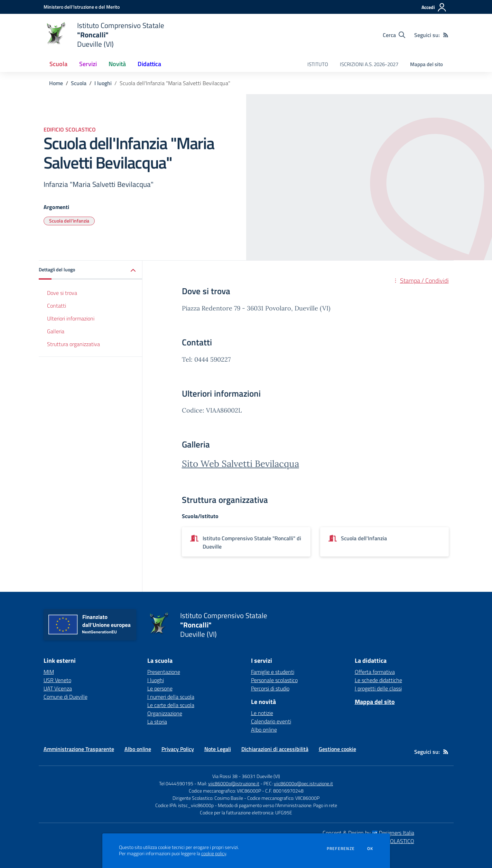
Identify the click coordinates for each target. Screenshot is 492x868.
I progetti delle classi (378, 688)
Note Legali (218, 749)
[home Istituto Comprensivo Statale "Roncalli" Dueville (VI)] (104, 35)
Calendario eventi (271, 721)
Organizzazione (165, 713)
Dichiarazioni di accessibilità (275, 749)
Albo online (264, 730)
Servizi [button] (88, 64)
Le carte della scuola (171, 705)
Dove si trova (62, 293)
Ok (370, 849)
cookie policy (214, 853)
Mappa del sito (426, 64)
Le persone (160, 688)
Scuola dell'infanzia (69, 221)
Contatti (57, 306)
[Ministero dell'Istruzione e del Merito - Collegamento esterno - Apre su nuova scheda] (82, 7)
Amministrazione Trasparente (79, 749)
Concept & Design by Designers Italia (368, 833)
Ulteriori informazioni (71, 318)
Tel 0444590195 (176, 783)
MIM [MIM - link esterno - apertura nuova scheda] (49, 672)
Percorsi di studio (270, 688)
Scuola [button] (58, 64)
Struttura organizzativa (73, 344)
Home (56, 83)
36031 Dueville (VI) (261, 776)
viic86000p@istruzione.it (234, 783)
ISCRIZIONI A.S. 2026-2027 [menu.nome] (369, 64)
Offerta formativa (375, 672)
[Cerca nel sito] (394, 35)
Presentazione (164, 672)
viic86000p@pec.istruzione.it (303, 783)
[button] (91, 270)
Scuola (79, 83)
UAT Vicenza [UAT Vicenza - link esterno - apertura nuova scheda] (58, 688)
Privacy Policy (178, 749)
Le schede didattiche (378, 680)
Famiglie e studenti (273, 672)
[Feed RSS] (446, 35)
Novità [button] (117, 64)
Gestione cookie (337, 749)
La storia (157, 722)
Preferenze (341, 849)
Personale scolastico (274, 680)
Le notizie (262, 713)
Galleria (56, 331)
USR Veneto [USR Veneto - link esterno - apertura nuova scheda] (57, 680)
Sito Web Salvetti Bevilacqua (240, 464)
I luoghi (103, 83)
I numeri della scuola (171, 697)
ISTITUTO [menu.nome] (318, 64)
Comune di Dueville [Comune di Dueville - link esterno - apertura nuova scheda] (66, 697)
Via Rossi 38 (225, 776)
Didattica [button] (149, 64)
